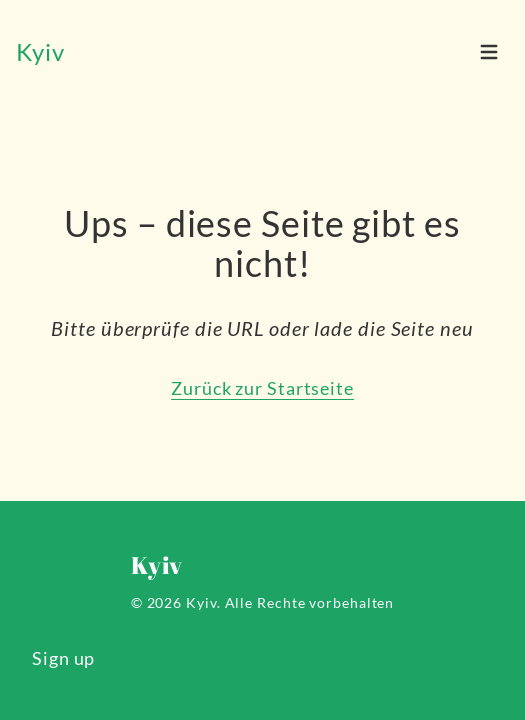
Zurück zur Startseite (262, 388)
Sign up (63, 658)
